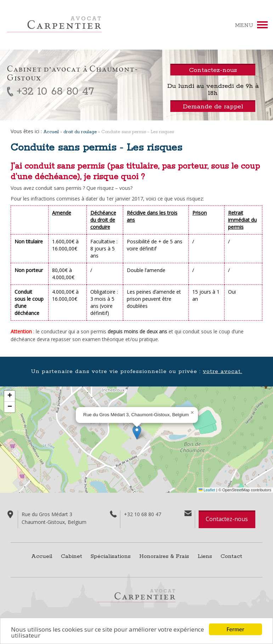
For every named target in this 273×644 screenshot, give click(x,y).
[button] (137, 432)
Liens (205, 556)
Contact (231, 556)
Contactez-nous (227, 519)
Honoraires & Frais (164, 556)
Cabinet (72, 556)
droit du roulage (80, 132)
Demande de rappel (213, 107)
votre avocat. (223, 371)
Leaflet (207, 490)
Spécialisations (111, 556)
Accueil (51, 132)
